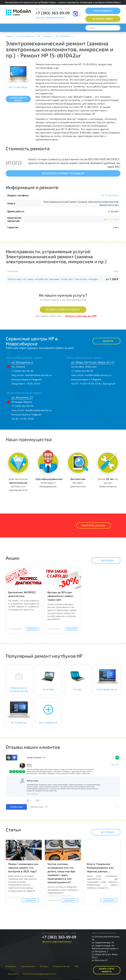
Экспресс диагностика (78, 483)
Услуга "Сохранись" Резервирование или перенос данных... (100, 868)
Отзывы (44, 966)
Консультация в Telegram (27, 379)
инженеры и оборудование (49, 483)
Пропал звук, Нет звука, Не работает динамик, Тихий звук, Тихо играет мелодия (53, 279)
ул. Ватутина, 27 (22, 397)
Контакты (13, 974)
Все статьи (105, 832)
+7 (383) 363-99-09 (53, 13)
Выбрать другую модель (18, 99)
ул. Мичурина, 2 (22, 362)
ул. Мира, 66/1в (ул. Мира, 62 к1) (93, 362)
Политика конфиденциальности (40, 974)
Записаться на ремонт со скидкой (63, 173)
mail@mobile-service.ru (38, 375)
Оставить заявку (103, 19)
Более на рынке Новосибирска (108, 483)
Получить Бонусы (94, 525)
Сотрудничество (61, 966)
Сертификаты (28, 966)
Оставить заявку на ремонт (63, 309)
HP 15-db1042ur (110, 195)
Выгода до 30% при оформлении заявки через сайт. (60, 596)
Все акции (105, 560)
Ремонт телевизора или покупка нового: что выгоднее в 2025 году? (23, 868)
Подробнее (32, 629)
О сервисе (11, 966)
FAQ (76, 966)
